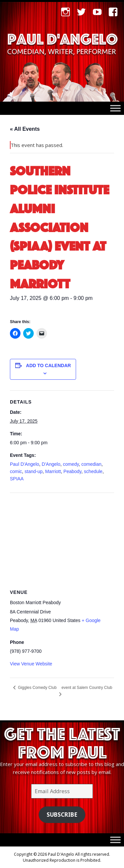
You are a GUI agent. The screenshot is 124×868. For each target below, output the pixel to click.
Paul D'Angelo (24, 464)
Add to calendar (49, 365)
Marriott (53, 471)
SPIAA (17, 479)
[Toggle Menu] (115, 108)
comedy (71, 464)
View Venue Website (31, 664)
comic (16, 471)
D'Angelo (51, 464)
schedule (93, 471)
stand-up (33, 471)
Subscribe (62, 815)
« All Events (25, 129)
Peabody (72, 471)
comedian (91, 464)
